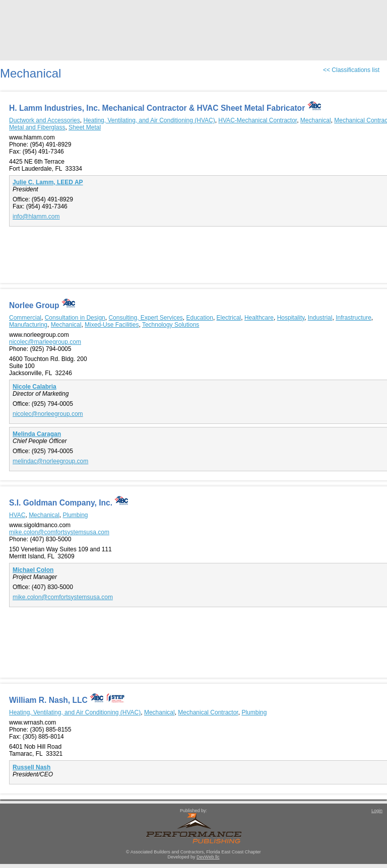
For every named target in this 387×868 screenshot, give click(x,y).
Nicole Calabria (35, 387)
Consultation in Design (75, 318)
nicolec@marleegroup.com (45, 342)
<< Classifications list (351, 70)
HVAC (17, 515)
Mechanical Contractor (208, 712)
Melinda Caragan (37, 434)
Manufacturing (28, 325)
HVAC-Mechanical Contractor (257, 120)
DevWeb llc (208, 857)
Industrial (320, 318)
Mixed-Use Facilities (112, 325)
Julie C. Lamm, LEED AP (48, 182)
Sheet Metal (85, 127)
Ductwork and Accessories (45, 120)
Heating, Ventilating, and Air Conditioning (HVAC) (149, 120)
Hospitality (291, 318)
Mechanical (316, 120)
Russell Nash (31, 767)
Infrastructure (353, 318)
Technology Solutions (171, 325)
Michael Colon (33, 570)
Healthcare (259, 318)
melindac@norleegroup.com (50, 461)
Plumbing (76, 515)
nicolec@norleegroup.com (48, 414)
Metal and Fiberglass (37, 127)
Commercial (25, 318)
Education (200, 318)
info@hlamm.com (36, 216)
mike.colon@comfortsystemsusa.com (59, 532)
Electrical (229, 318)
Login (377, 811)
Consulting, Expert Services (145, 318)
